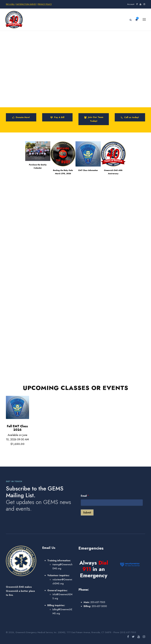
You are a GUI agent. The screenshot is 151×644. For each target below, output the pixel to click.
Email (85, 496)
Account (131, 4)
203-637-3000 (99, 606)
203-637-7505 (97, 602)
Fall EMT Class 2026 (17, 428)
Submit (87, 513)
